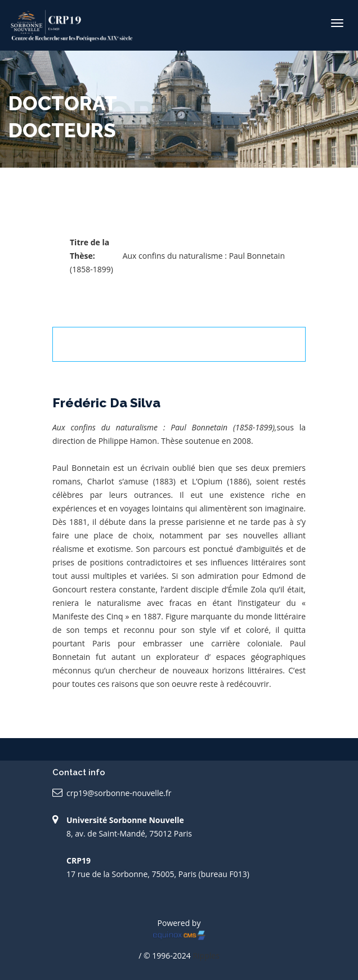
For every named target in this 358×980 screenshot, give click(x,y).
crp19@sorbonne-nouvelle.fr (119, 793)
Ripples (206, 956)
